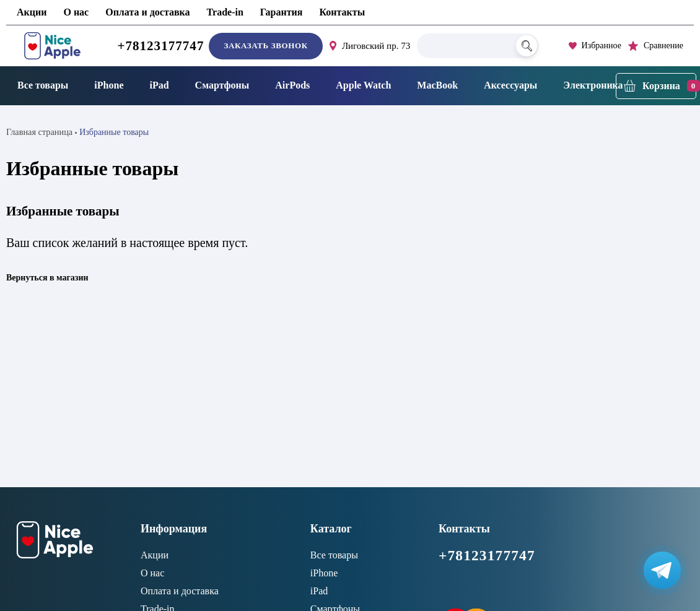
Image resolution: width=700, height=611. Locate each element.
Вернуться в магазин (47, 277)
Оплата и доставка (147, 12)
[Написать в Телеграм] (662, 573)
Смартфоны (222, 85)
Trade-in (225, 12)
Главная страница (39, 132)
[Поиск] (527, 46)
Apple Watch (363, 85)
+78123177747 (160, 46)
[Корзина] (656, 86)
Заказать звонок (265, 45)
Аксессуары (510, 85)
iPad (159, 85)
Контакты (342, 12)
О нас (76, 12)
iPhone (109, 85)
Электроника (593, 85)
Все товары (43, 85)
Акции (32, 12)
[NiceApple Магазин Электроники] (52, 46)
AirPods (292, 85)
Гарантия (282, 12)
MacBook (437, 85)
